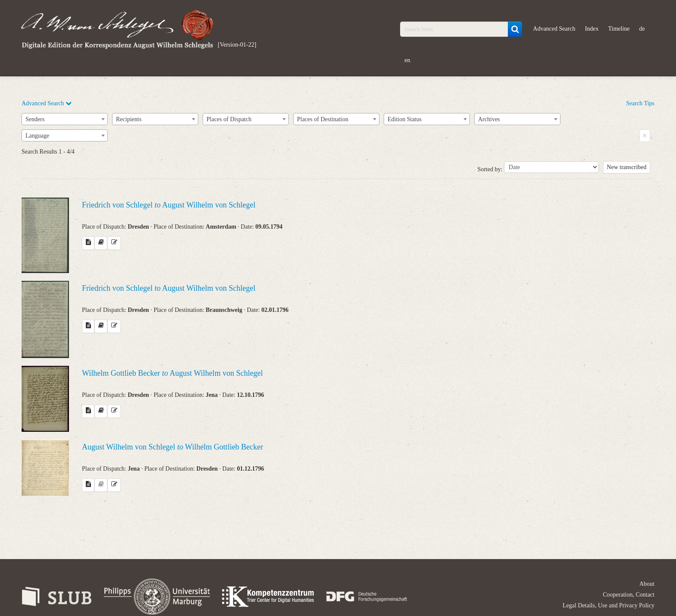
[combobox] (65, 119)
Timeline (619, 29)
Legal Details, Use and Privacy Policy (609, 605)
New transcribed (626, 167)
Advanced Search (554, 29)
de (642, 29)
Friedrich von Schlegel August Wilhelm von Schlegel (169, 205)
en (407, 60)
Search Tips (640, 103)
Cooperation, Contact (629, 595)
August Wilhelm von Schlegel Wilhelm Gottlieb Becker (172, 447)
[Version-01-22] (237, 45)
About (647, 584)
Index (592, 29)
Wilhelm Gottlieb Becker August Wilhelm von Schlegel (172, 373)
